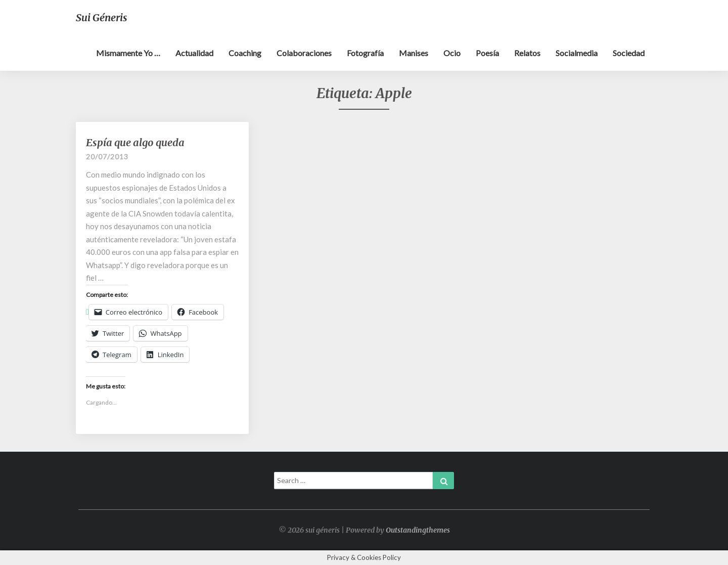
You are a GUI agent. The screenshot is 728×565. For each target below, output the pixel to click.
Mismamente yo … (128, 53)
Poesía (487, 53)
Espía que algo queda (135, 142)
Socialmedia (577, 53)
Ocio (452, 53)
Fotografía (365, 53)
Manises (414, 53)
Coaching (245, 53)
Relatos (527, 53)
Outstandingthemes (418, 530)
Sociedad (629, 53)
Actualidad (194, 53)
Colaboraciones (304, 53)
